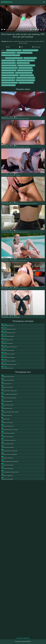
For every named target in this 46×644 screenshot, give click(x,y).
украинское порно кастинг (9, 63)
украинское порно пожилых (26, 83)
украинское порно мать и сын (25, 70)
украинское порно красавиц (9, 65)
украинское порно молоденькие (24, 73)
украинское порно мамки (25, 68)
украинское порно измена (9, 60)
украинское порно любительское (26, 65)
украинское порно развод (8, 85)
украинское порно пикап (8, 80)
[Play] (2, 30)
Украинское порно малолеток (24, 53)
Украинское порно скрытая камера (11, 55)
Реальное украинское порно (14, 50)
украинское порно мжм (8, 73)
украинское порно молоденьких (10, 75)
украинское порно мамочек (9, 70)
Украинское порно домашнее (30, 50)
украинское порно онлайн (27, 75)
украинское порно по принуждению (25, 80)
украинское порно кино (23, 63)
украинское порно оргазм (8, 78)
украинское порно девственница (14, 58)
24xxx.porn (19, 638)
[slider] (15, 29)
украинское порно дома (30, 58)
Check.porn (27, 638)
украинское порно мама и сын (10, 68)
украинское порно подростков (10, 83)
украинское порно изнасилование (26, 60)
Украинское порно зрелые (9, 53)
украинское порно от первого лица (26, 78)
